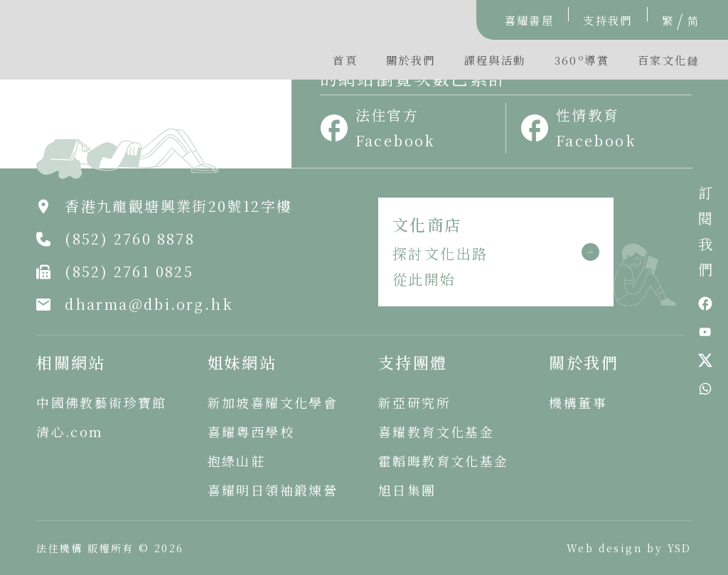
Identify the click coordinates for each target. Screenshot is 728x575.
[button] (582, 63)
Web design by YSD (629, 548)
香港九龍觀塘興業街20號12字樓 (178, 206)
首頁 (345, 60)
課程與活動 (495, 60)
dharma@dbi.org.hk (149, 304)
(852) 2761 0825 (129, 271)
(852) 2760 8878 (130, 238)
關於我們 (411, 60)
